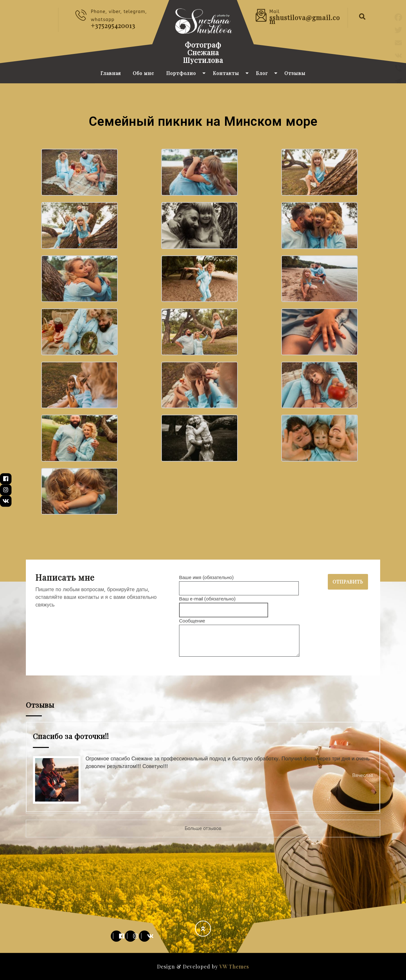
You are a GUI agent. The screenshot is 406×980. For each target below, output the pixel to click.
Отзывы (295, 73)
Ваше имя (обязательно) (239, 583)
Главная (111, 73)
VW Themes (233, 966)
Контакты (226, 73)
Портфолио (181, 73)
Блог (262, 73)
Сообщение (239, 638)
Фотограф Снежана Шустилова (203, 52)
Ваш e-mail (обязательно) (224, 604)
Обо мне (143, 73)
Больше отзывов (203, 828)
